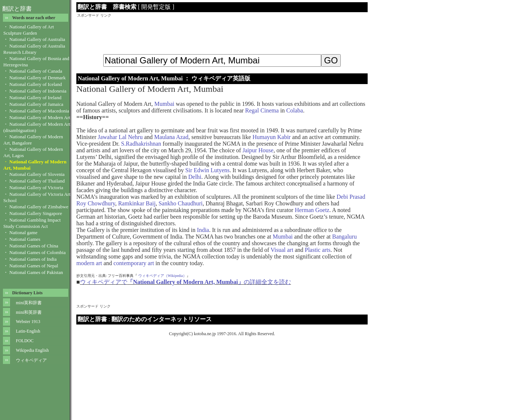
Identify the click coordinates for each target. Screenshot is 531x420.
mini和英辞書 (29, 312)
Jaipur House (258, 150)
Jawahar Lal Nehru (120, 137)
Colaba (294, 110)
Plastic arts (317, 250)
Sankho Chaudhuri (181, 203)
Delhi (195, 177)
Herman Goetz (312, 210)
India (203, 230)
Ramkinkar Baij (137, 203)
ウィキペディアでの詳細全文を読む (185, 282)
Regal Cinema (262, 110)
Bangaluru (345, 237)
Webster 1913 (28, 322)
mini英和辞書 (29, 303)
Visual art (282, 250)
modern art (89, 263)
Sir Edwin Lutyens (207, 170)
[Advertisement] (222, 35)
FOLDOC (25, 341)
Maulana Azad (171, 137)
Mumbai (164, 104)
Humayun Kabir (272, 137)
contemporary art (134, 263)
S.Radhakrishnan (141, 144)
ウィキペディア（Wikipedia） (162, 276)
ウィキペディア (31, 360)
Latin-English (28, 331)
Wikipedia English (32, 350)
